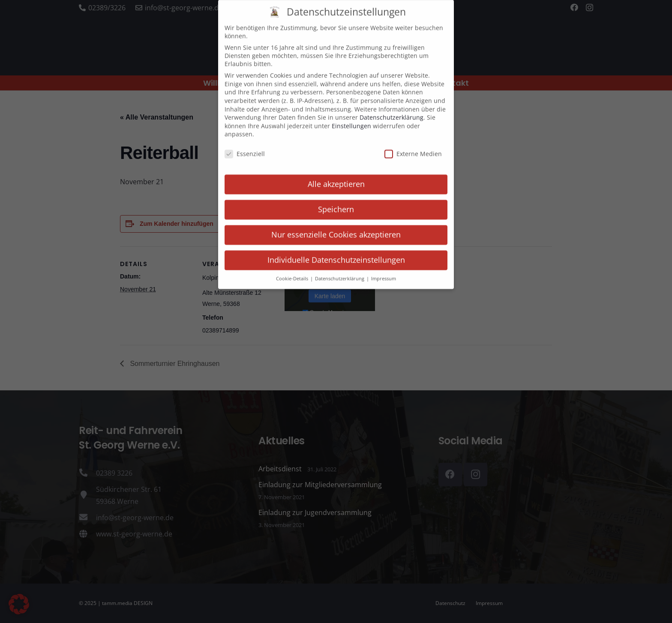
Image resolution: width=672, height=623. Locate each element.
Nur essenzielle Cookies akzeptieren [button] (336, 226)
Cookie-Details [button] (293, 270)
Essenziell (245, 146)
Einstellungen (351, 118)
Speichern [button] (336, 201)
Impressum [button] (384, 270)
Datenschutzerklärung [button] (340, 270)
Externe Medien (413, 146)
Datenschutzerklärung (391, 109)
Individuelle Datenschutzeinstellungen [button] (336, 252)
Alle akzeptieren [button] (336, 176)
